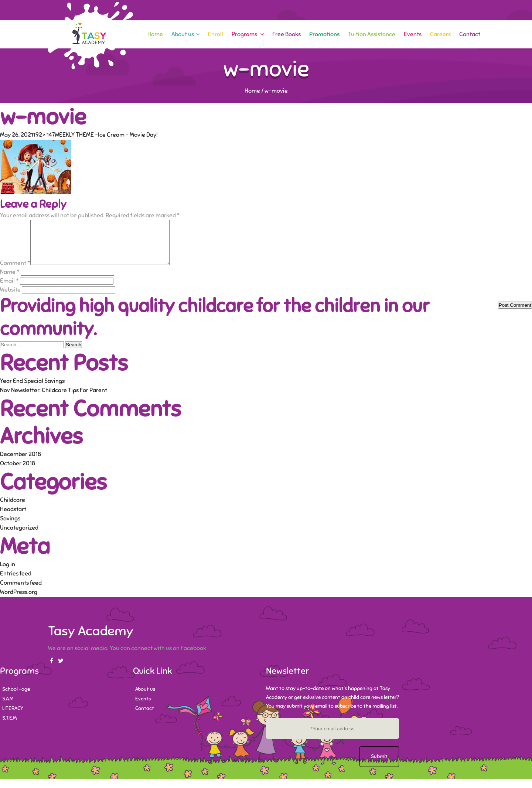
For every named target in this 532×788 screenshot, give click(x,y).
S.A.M (8, 708)
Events (413, 34)
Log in (8, 573)
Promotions (324, 34)
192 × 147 (44, 135)
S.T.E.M (9, 727)
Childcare (13, 509)
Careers (440, 34)
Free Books (287, 34)
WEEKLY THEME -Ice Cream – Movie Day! (106, 135)
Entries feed (16, 582)
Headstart (13, 518)
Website (10, 299)
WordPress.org (19, 601)
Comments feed (21, 592)
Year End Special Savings (32, 390)
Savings (10, 527)
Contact (470, 34)
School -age (16, 698)
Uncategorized (19, 537)
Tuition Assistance (372, 34)
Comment (15, 272)
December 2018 (21, 463)
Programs (248, 34)
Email (9, 290)
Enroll (216, 34)
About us (185, 34)
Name (10, 281)
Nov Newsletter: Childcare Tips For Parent (54, 399)
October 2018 (18, 472)
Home (155, 34)
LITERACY (13, 717)
